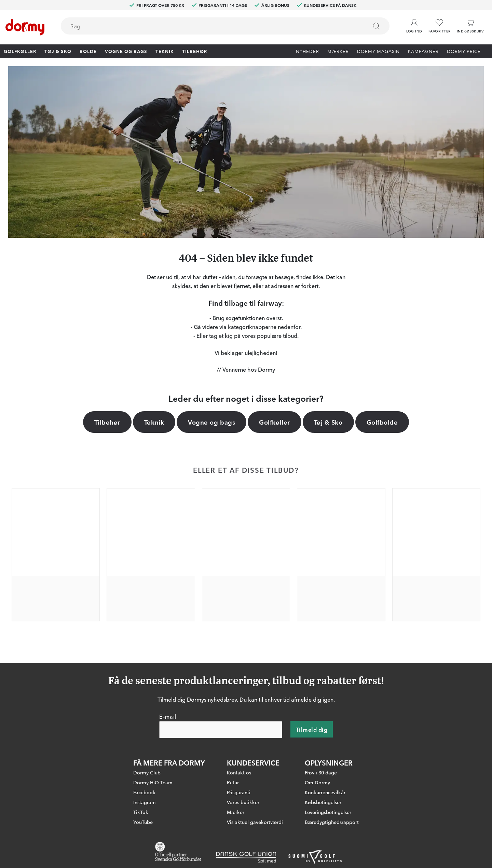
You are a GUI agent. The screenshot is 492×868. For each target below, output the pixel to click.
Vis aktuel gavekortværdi (255, 822)
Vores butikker (243, 802)
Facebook (144, 793)
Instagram (145, 802)
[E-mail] (221, 730)
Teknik (165, 51)
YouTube (143, 822)
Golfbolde (382, 422)
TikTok (141, 812)
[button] (414, 24)
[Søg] (376, 26)
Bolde (88, 51)
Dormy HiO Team (153, 783)
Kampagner (423, 51)
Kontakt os (239, 773)
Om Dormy (317, 783)
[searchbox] (209, 26)
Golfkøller (20, 51)
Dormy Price (464, 51)
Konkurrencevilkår (325, 793)
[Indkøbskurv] (470, 26)
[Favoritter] (440, 26)
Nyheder (307, 51)
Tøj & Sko (58, 51)
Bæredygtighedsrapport (332, 822)
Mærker (338, 51)
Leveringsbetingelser (328, 812)
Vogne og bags (126, 51)
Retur (233, 783)
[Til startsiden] (25, 27)
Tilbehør (195, 51)
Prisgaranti (239, 793)
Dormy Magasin (378, 51)
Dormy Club (147, 773)
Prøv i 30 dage (321, 773)
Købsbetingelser (323, 802)
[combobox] (225, 26)
